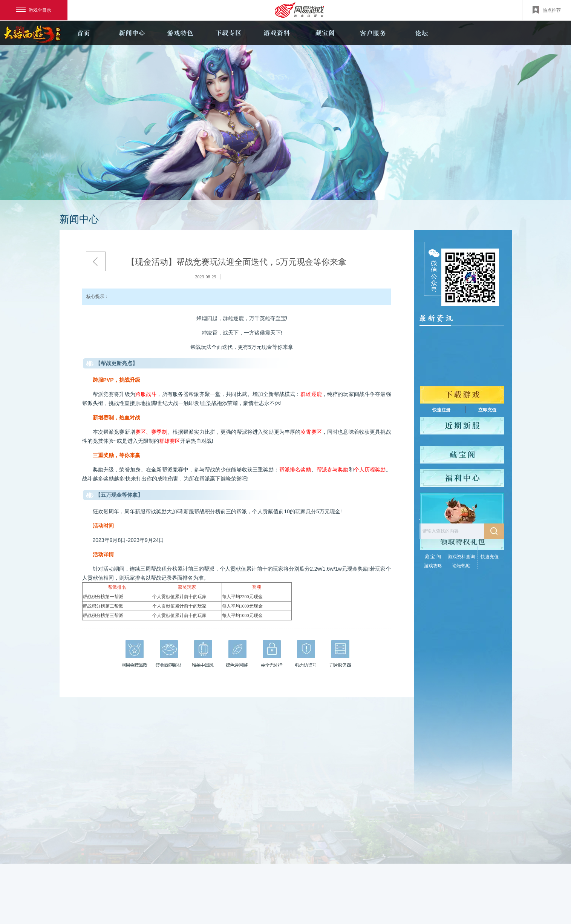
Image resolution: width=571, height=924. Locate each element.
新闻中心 (132, 33)
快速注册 (441, 410)
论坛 (421, 33)
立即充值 (487, 410)
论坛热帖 (461, 566)
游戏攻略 (433, 566)
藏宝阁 (325, 33)
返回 (96, 261)
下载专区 (228, 33)
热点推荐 (547, 10)
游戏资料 (277, 33)
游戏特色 (180, 33)
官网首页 (84, 33)
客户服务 (373, 33)
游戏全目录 (34, 10)
